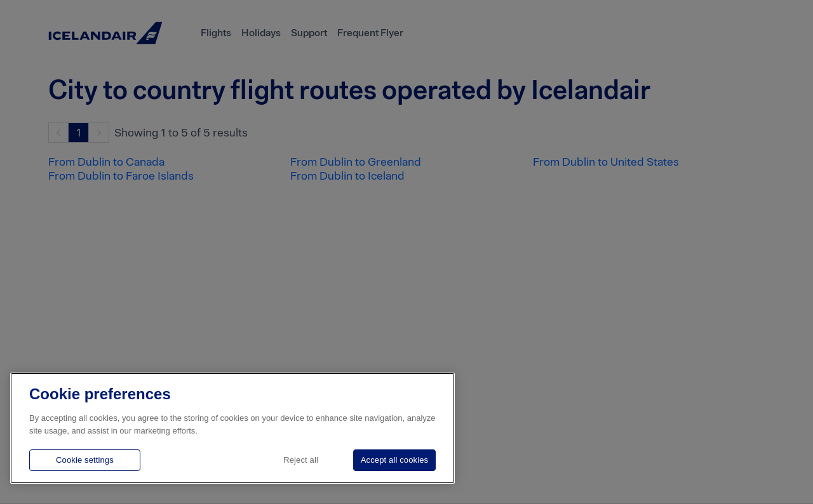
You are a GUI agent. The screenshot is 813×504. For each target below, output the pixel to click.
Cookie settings (85, 460)
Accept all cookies (394, 460)
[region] (232, 428)
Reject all (301, 460)
